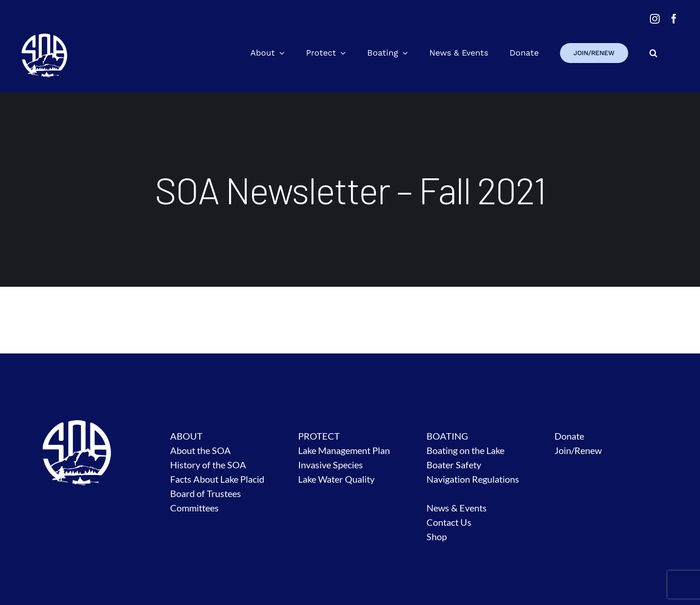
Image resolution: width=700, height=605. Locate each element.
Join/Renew (578, 450)
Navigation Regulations (473, 479)
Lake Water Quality (336, 479)
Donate (569, 436)
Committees (194, 508)
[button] (653, 53)
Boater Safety (454, 465)
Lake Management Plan (344, 450)
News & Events (457, 508)
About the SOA (200, 450)
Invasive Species (331, 465)
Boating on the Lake (465, 450)
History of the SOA (208, 465)
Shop (437, 536)
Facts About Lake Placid (217, 479)
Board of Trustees (206, 493)
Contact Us (449, 522)
